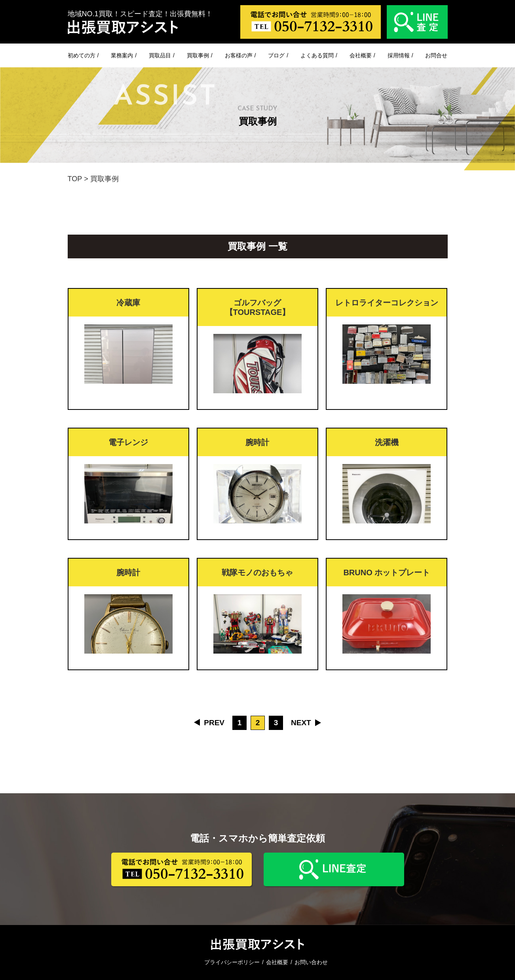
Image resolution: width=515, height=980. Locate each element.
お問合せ (436, 55)
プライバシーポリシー (232, 962)
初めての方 (82, 55)
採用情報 (399, 55)
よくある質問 (317, 55)
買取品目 (160, 55)
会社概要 (361, 55)
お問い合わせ (311, 962)
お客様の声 (239, 55)
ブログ (276, 55)
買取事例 (198, 55)
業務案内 (122, 55)
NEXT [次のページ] (301, 723)
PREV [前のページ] (214, 723)
